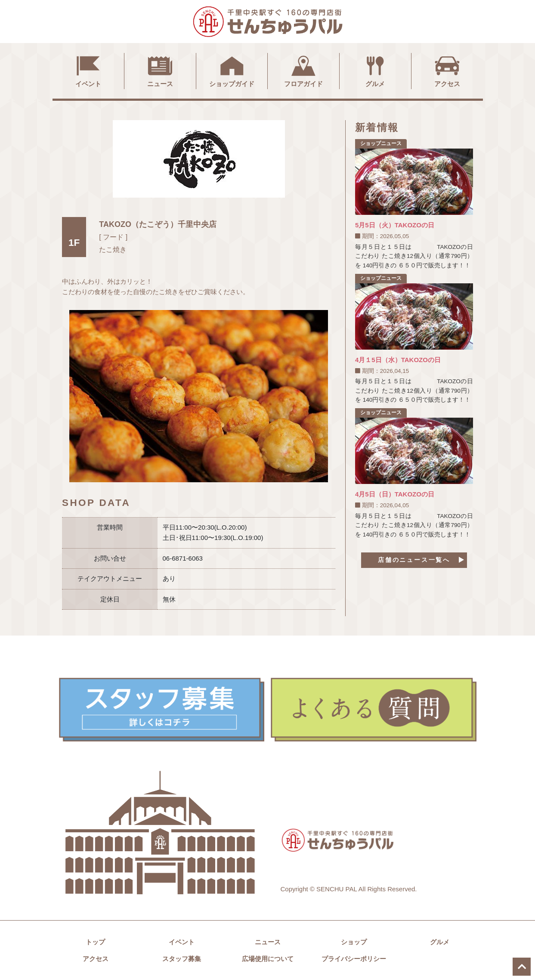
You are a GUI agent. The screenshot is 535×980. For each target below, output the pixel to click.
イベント (88, 70)
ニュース (160, 70)
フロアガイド (303, 70)
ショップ (354, 942)
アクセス (447, 70)
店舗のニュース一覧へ (414, 560)
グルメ (375, 70)
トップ (95, 942)
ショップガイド (232, 70)
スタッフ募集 (182, 959)
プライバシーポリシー (354, 959)
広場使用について (268, 959)
